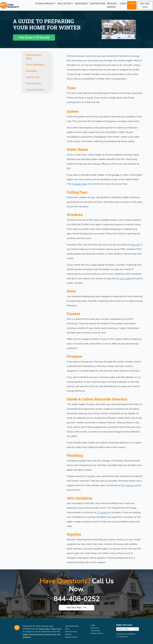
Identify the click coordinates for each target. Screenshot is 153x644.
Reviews (68, 634)
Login (93, 625)
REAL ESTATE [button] (64, 4)
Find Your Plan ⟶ (77, 608)
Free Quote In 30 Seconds (34, 38)
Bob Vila (135, 245)
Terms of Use (56, 629)
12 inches (102, 512)
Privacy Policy (44, 629)
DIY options (127, 485)
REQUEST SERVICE (112, 5)
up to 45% (125, 278)
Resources (95, 628)
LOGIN (123, 4)
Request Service (71, 637)
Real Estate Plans (72, 626)
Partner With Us (97, 633)
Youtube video (80, 184)
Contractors (95, 631)
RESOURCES (81, 4)
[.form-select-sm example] (128, 629)
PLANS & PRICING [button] (45, 4)
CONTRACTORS (97, 4)
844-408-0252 (145, 5)
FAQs (67, 629)
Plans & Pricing (71, 632)
